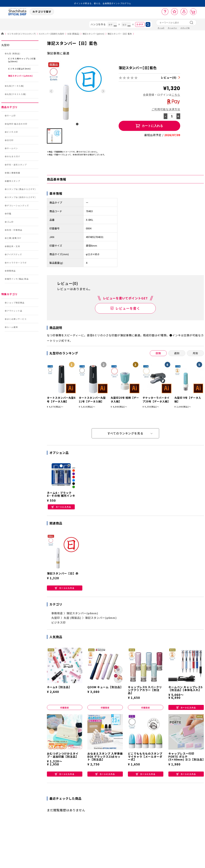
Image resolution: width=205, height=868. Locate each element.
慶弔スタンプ (13, 181)
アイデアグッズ (14, 254)
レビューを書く (128, 308)
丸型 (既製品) (75, 34)
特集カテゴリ (9, 294)
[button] (54, 136)
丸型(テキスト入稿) (17, 94)
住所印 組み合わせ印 (17, 124)
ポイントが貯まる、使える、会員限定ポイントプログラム (103, 3)
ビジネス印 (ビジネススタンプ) (23, 34)
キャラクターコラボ (17, 263)
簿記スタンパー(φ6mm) (95, 34)
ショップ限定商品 (16, 303)
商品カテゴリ (9, 107)
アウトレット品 (15, 311)
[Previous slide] (51, 91)
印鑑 (9, 214)
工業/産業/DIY (14, 238)
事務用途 (57, 613)
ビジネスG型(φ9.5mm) (19, 69)
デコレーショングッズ (18, 205)
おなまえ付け (13, 156)
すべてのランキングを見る (125, 433)
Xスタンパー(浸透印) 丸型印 (53, 34)
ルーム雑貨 (12, 327)
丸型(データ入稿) (15, 86)
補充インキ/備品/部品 (18, 279)
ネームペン (12, 148)
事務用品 (11, 271)
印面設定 (65, 708)
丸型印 (5, 45)
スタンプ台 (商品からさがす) (21, 189)
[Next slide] (103, 91)
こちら (176, 95)
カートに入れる (61, 507)
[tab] (77, 124)
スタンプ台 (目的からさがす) (21, 197)
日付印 (10, 140)
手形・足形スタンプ (17, 165)
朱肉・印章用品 (15, 230)
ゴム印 (10, 222)
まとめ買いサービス (17, 319)
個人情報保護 (13, 173)
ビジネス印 (12, 132)
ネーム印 (11, 116)
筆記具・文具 (13, 246)
